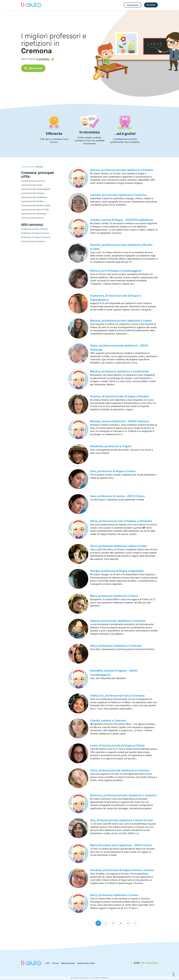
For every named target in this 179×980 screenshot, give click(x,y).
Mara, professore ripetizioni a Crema (114, 596)
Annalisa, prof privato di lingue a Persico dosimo (122, 870)
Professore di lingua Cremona (35, 233)
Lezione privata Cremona (33, 181)
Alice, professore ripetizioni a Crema (114, 895)
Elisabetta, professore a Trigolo (111, 446)
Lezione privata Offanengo (34, 214)
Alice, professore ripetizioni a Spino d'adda (119, 546)
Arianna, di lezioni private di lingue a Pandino (120, 396)
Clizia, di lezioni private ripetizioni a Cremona (120, 770)
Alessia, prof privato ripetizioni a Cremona (118, 621)
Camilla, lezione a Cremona (108, 720)
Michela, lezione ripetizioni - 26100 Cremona (120, 421)
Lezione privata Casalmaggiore (36, 189)
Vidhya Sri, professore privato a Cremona (117, 696)
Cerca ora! (33, 68)
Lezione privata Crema (32, 185)
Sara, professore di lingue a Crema (113, 471)
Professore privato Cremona (34, 229)
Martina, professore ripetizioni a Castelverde (119, 371)
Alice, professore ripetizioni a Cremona (116, 646)
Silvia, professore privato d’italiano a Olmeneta (121, 521)
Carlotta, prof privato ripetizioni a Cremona (118, 195)
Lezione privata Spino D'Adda (35, 210)
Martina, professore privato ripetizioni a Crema (121, 321)
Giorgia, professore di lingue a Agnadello (117, 571)
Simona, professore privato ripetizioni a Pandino (122, 170)
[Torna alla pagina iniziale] (32, 5)
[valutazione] (144, 963)
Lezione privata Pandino (32, 201)
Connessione (133, 5)
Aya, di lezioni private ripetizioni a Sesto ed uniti (122, 820)
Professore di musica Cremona (36, 237)
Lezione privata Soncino (32, 218)
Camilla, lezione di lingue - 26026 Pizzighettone (122, 220)
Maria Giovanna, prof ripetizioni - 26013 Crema (121, 845)
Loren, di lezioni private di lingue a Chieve (117, 745)
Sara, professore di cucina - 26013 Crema (117, 496)
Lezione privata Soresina (33, 193)
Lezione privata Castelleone (34, 197)
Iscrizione (151, 5)
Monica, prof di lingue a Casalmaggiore (116, 271)
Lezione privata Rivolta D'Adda (36, 205)
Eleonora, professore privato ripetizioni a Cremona (123, 795)
